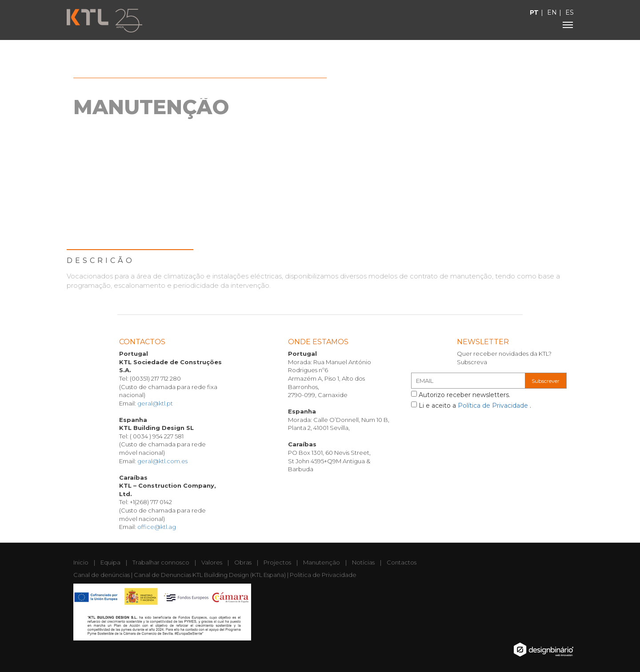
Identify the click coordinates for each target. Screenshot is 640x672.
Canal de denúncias (102, 575)
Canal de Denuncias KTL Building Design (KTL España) (210, 575)
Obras (243, 562)
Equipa (110, 562)
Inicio (81, 562)
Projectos (277, 562)
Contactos (402, 562)
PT (534, 12)
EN (552, 12)
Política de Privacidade (494, 406)
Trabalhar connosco (161, 562)
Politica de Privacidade (323, 575)
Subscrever (546, 381)
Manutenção (322, 562)
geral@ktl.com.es (162, 461)
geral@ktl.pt (155, 403)
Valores (212, 562)
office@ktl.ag (157, 527)
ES (570, 12)
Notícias (363, 562)
